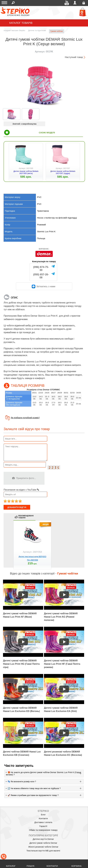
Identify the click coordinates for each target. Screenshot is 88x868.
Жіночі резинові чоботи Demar (43, 847)
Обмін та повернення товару (43, 830)
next (82, 547)
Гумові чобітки (56, 31)
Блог (43, 815)
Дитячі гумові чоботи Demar (43, 843)
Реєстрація (84, 3)
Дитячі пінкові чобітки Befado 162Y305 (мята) (26, 172)
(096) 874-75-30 (41, 269)
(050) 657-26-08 (41, 276)
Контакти (43, 818)
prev (6, 547)
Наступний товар (74, 57)
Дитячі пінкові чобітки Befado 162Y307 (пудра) (63, 172)
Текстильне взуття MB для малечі (43, 851)
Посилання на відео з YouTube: (21, 490)
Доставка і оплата (43, 822)
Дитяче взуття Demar (43, 839)
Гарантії (43, 826)
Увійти (75, 3)
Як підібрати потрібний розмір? (25, 418)
